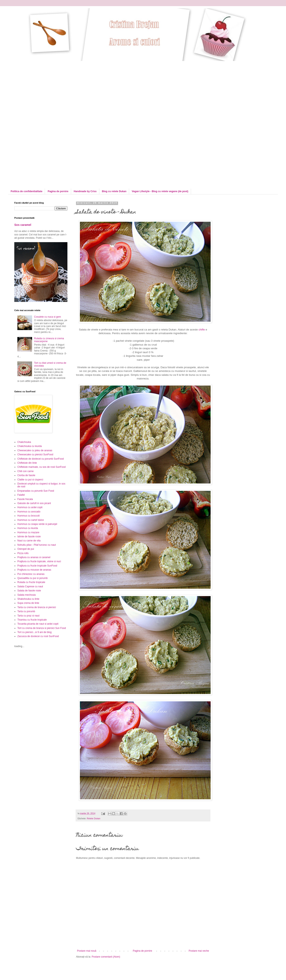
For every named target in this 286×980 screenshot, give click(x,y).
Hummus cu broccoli (28, 516)
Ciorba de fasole (26, 475)
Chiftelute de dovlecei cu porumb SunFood (41, 459)
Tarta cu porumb (26, 611)
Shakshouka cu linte (28, 599)
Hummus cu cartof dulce (31, 520)
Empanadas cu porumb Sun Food (36, 491)
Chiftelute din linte (27, 463)
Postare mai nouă (87, 951)
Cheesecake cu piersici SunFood (35, 455)
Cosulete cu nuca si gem (47, 317)
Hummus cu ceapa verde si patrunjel (37, 524)
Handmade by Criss (85, 191)
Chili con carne (25, 471)
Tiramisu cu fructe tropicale (32, 620)
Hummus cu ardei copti (30, 507)
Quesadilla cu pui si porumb (32, 578)
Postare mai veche (199, 951)
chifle (202, 330)
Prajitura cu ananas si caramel (34, 557)
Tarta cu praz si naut (28, 616)
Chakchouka (24, 442)
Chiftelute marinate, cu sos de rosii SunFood (41, 467)
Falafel (21, 495)
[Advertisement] (49, 90)
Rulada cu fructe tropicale (31, 582)
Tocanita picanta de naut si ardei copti (38, 624)
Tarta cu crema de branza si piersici (37, 607)
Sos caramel (23, 225)
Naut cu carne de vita (29, 541)
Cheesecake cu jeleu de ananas (35, 450)
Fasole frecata (25, 499)
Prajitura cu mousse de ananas (34, 570)
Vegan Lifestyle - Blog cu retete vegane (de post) (160, 191)
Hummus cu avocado (29, 512)
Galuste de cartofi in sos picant (34, 503)
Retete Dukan (94, 818)
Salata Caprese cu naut (30, 586)
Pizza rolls (23, 553)
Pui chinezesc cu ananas (31, 574)
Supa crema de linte (28, 603)
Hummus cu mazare (28, 532)
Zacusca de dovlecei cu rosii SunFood (38, 636)
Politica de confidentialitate (26, 191)
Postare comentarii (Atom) (106, 957)
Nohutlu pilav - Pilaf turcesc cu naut (37, 545)
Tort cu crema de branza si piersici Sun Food (42, 628)
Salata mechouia (26, 595)
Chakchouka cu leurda (30, 446)
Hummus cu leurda (28, 528)
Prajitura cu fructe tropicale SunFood (37, 566)
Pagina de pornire (58, 191)
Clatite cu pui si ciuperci (30, 480)
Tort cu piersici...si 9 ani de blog (34, 632)
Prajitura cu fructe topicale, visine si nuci (39, 561)
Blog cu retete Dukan (114, 191)
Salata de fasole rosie (29, 591)
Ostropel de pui (26, 549)
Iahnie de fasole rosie (29, 537)
